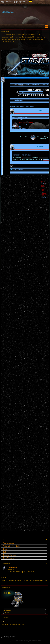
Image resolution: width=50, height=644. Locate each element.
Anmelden (7, 2)
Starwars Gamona (9, 555)
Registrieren (21, 2)
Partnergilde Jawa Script (11, 546)
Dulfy (5, 552)
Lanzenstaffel (13, 567)
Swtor (5, 549)
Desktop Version (8, 637)
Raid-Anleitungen (9, 543)
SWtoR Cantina (8, 558)
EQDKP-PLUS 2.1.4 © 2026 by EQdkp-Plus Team (25, 641)
